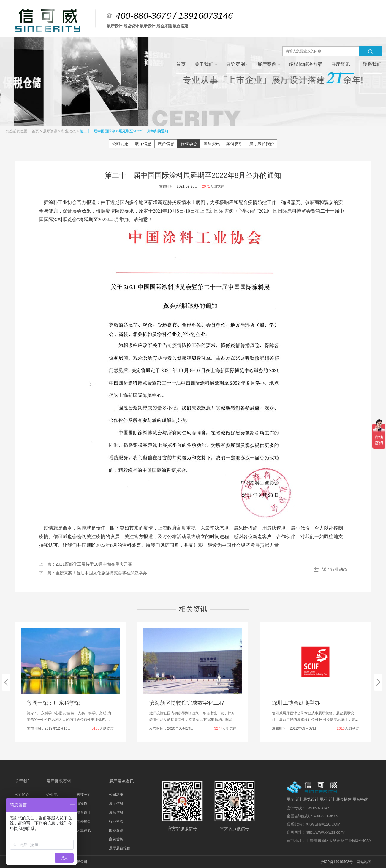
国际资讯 (212, 144)
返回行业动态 (335, 569)
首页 (36, 131)
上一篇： (87, 564)
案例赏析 (235, 144)
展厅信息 (143, 144)
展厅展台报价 (262, 144)
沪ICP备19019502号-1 (338, 862)
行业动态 (69, 131)
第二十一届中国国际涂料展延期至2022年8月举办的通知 (124, 131)
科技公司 (84, 795)
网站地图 (364, 862)
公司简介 (22, 795)
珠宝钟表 (84, 830)
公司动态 (120, 144)
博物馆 (82, 804)
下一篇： (93, 573)
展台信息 (166, 144)
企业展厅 (53, 795)
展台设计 (84, 812)
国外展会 (84, 821)
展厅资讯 (51, 131)
